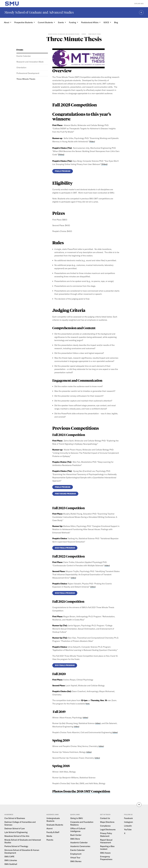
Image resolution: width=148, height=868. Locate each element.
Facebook (128, 818)
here (88, 704)
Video (92, 141)
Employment (76, 854)
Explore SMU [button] (139, 4)
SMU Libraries (11, 860)
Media (49, 836)
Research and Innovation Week (30, 62)
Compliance (105, 826)
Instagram (129, 822)
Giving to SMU (77, 818)
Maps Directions (107, 822)
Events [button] (61, 22)
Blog (116, 22)
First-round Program (65, 494)
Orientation (21, 67)
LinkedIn (128, 826)
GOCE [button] (106, 22)
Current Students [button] (46, 22)
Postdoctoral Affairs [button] (90, 22)
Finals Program (63, 171)
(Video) (61, 154)
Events (84, 34)
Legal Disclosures (108, 829)
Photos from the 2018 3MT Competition (81, 791)
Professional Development (28, 73)
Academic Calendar (79, 842)
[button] (139, 805)
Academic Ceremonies (80, 846)
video (107, 565)
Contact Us (105, 818)
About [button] (7, 22)
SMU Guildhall (11, 864)
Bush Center (76, 835)
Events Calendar (24, 56)
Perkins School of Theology (16, 846)
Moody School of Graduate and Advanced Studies (39, 12)
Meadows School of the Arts (17, 836)
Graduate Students (55, 825)
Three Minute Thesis (26, 79)
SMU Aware (105, 853)
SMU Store (75, 839)
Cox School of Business (15, 818)
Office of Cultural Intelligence (78, 830)
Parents (50, 840)
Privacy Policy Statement (106, 835)
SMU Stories (76, 861)
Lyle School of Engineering (16, 832)
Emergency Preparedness (106, 858)
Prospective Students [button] (24, 22)
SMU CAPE (9, 856)
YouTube (128, 829)
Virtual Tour (75, 858)
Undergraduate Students (53, 820)
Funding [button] (73, 22)
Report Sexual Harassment (106, 841)
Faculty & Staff (53, 832)
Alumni (49, 828)
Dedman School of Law (15, 828)
